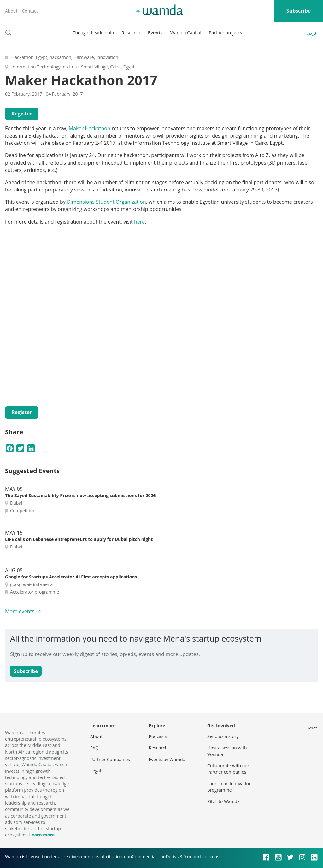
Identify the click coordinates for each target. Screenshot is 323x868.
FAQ (94, 748)
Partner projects (225, 33)
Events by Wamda (167, 759)
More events (20, 611)
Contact (30, 11)
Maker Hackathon (90, 128)
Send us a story (223, 736)
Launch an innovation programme (229, 787)
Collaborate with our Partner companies (228, 769)
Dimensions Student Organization (106, 202)
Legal (96, 771)
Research (131, 33)
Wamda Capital (186, 33)
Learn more (42, 835)
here (139, 222)
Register (22, 114)
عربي (312, 33)
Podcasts (158, 736)
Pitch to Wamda (223, 801)
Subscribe (299, 11)
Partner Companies (110, 759)
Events (155, 33)
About (11, 11)
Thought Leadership (94, 33)
